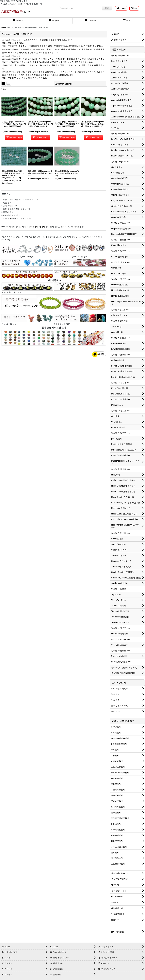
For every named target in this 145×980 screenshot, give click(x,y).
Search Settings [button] (64, 84)
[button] (127, 21)
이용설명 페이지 (37, 227)
